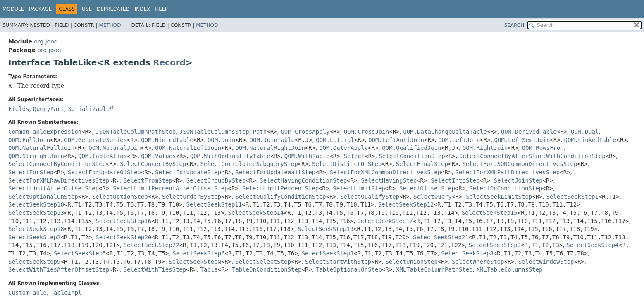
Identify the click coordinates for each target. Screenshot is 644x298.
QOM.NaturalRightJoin (270, 148)
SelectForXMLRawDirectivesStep (59, 180)
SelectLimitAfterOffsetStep (54, 188)
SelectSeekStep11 (214, 204)
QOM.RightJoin (485, 148)
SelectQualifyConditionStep (280, 197)
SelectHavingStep (389, 180)
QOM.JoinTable (272, 140)
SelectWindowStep (546, 262)
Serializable (89, 109)
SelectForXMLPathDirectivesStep (507, 172)
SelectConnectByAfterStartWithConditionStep (532, 156)
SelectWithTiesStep (155, 269)
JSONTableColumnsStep (214, 132)
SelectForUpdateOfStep (104, 172)
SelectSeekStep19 (326, 229)
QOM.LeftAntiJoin (396, 140)
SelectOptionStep (120, 197)
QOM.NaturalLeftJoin (188, 148)
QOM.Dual (585, 132)
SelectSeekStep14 (256, 213)
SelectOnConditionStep (506, 188)
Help (161, 9)
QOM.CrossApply (305, 132)
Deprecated (113, 9)
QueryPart (48, 109)
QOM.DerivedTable (529, 132)
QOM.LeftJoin (459, 140)
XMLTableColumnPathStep (434, 269)
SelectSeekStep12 (406, 204)
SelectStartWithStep (338, 262)
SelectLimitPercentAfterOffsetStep (170, 188)
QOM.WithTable (307, 156)
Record (169, 62)
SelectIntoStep (455, 180)
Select (354, 156)
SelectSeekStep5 (80, 253)
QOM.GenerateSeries (95, 140)
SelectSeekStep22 (151, 245)
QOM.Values (158, 156)
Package (40, 9)
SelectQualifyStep (370, 197)
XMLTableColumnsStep (509, 269)
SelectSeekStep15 (490, 213)
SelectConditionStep (412, 156)
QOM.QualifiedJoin (411, 148)
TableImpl (66, 293)
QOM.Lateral (335, 140)
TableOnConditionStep (267, 269)
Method (110, 25)
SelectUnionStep (411, 262)
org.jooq (46, 41)
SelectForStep (31, 172)
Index (143, 9)
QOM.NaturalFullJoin (41, 148)
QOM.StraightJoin (36, 156)
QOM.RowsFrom (543, 148)
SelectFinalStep (422, 164)
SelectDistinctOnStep (347, 164)
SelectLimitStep (359, 188)
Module (13, 9)
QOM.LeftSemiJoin (522, 140)
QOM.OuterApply (343, 148)
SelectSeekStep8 (467, 253)
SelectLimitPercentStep (280, 188)
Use (87, 9)
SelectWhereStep (478, 262)
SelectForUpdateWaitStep (275, 172)
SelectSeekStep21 (441, 237)
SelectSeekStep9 (34, 262)
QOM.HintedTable (167, 140)
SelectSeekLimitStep (499, 197)
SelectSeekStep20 (123, 237)
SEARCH (514, 25)
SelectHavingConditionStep (303, 180)
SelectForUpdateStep (188, 172)
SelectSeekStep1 (572, 197)
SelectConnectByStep (153, 164)
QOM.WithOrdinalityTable (230, 156)
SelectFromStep (148, 180)
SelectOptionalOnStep (43, 197)
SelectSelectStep (263, 262)
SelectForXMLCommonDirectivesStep (385, 172)
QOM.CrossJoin (367, 132)
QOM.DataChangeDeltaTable (445, 132)
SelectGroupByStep (216, 180)
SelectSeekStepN (195, 262)
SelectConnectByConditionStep (57, 164)
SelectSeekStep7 (328, 253)
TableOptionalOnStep (349, 269)
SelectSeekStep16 (123, 221)
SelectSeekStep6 (198, 253)
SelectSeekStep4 (592, 245)
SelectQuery (433, 197)
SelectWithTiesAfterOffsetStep (59, 269)
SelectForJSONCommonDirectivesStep (520, 164)
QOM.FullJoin (29, 140)
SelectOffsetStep (427, 188)
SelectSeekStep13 (36, 213)
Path (260, 132)
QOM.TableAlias (103, 156)
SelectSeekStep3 (495, 245)
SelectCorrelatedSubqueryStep (249, 164)
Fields (19, 109)
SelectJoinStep (518, 180)
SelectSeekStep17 (385, 221)
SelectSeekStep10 (36, 204)
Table (209, 269)
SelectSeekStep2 (34, 237)
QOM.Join (221, 140)
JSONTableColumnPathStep (136, 132)
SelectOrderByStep (192, 197)
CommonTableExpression (45, 132)
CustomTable (27, 293)
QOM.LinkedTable (590, 140)
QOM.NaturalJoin (114, 148)
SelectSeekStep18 (36, 229)
